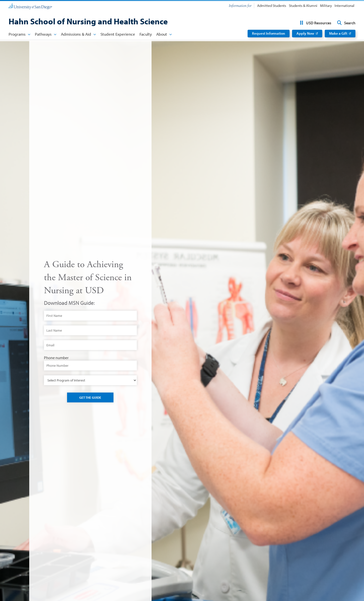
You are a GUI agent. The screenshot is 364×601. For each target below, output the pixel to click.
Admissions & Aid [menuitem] (76, 34)
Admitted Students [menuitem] (272, 6)
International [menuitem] (344, 6)
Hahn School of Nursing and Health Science (88, 21)
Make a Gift (338, 33)
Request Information (269, 33)
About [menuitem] (162, 34)
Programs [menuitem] (17, 34)
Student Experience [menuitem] (118, 34)
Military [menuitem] (326, 6)
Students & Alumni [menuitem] (303, 6)
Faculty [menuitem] (146, 34)
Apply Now (305, 33)
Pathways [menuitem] (43, 34)
